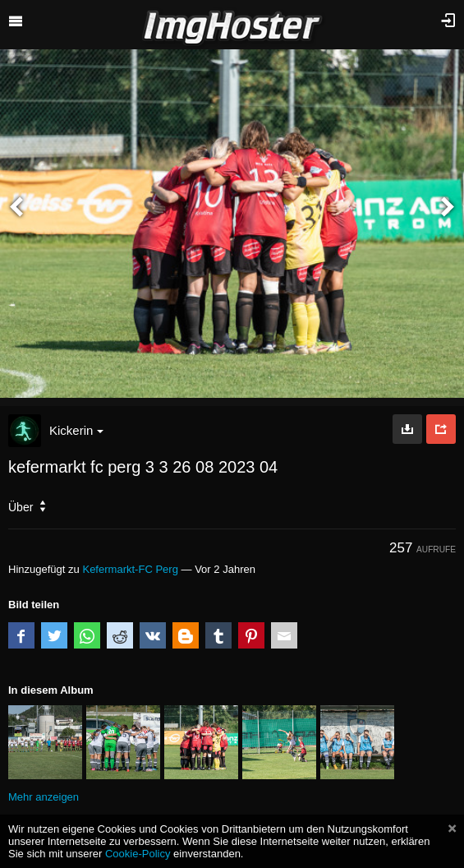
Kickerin (76, 430)
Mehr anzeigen (44, 797)
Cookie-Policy (138, 854)
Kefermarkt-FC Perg (130, 569)
